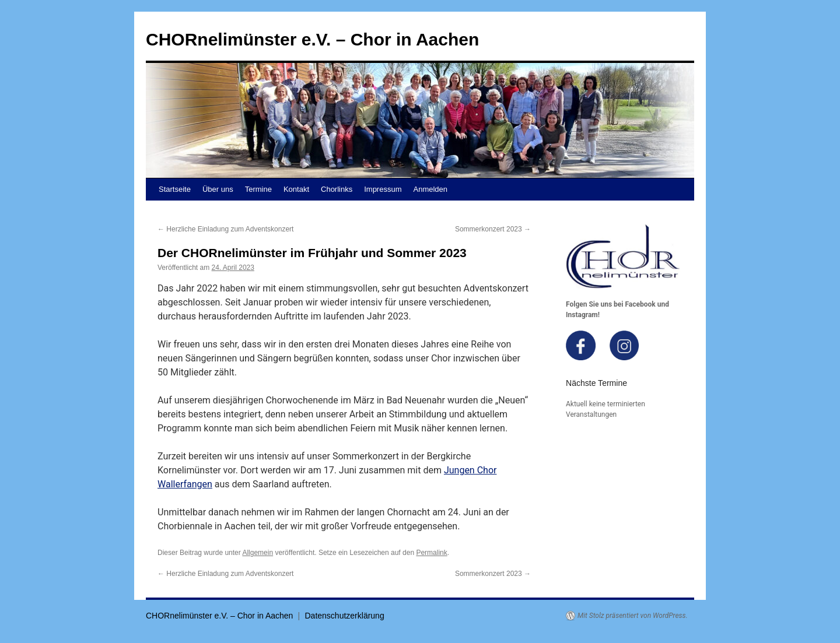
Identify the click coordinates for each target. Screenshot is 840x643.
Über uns (218, 189)
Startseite (175, 189)
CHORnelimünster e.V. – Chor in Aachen (312, 39)
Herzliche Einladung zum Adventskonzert (225, 229)
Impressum (383, 189)
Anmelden (431, 189)
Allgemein (258, 553)
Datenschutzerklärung (345, 616)
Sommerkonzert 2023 (493, 229)
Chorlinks (337, 189)
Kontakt (296, 189)
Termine (258, 189)
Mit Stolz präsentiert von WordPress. (633, 616)
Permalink (431, 553)
